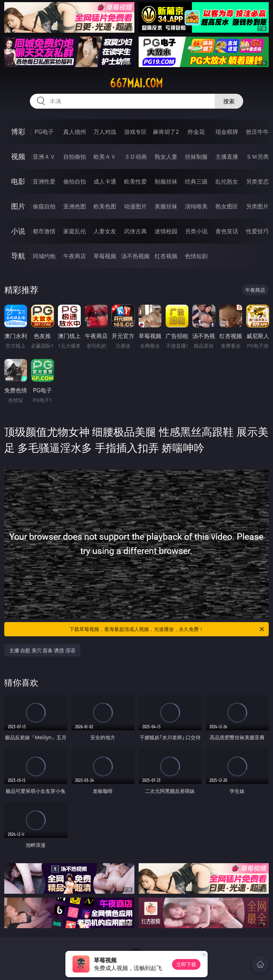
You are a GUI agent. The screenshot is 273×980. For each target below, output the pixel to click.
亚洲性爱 (44, 181)
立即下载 (186, 964)
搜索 (229, 101)
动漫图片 (135, 206)
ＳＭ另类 (257, 157)
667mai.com (136, 83)
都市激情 (44, 231)
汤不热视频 (135, 256)
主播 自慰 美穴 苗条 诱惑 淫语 (42, 650)
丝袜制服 (196, 157)
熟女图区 (227, 206)
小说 (18, 231)
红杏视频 (166, 256)
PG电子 (44, 132)
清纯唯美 (196, 206)
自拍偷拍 (75, 157)
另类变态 (257, 181)
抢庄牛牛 (257, 132)
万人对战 (105, 132)
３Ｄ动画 (135, 157)
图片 (18, 206)
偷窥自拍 (44, 206)
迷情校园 (166, 231)
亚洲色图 (75, 206)
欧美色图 (105, 206)
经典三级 (196, 181)
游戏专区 (135, 132)
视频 (18, 156)
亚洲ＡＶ (44, 157)
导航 (18, 256)
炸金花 (196, 132)
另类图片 (257, 206)
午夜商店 (75, 256)
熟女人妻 (166, 157)
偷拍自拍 (75, 181)
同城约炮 (44, 256)
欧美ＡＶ (105, 157)
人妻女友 (105, 231)
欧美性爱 (135, 181)
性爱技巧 (257, 231)
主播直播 (227, 157)
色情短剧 (196, 256)
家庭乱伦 (75, 231)
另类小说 (196, 231)
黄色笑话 (227, 231)
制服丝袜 (166, 181)
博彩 (18, 132)
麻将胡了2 (166, 132)
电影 (18, 181)
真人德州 (75, 132)
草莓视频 (105, 256)
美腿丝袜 (166, 206)
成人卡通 (105, 181)
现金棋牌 (227, 132)
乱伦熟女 (227, 181)
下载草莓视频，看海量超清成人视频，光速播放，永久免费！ (167, 629)
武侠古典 (135, 231)
